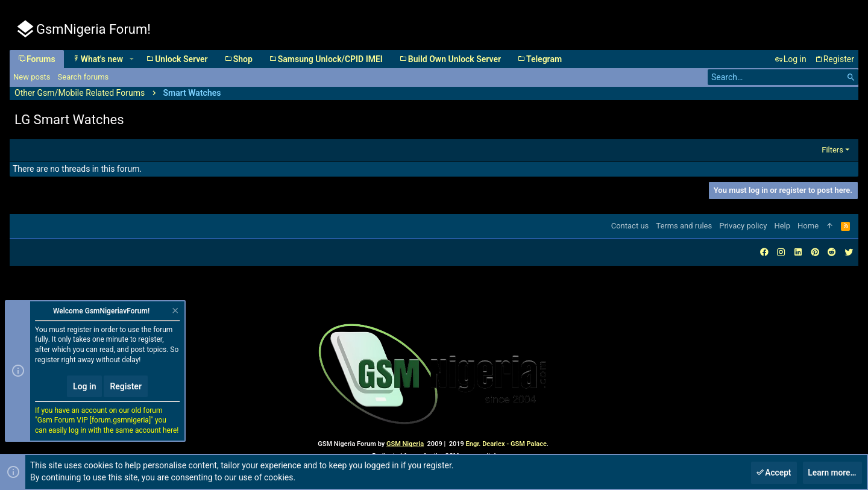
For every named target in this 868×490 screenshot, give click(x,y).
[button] (131, 59)
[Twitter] (849, 252)
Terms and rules (684, 226)
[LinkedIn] (798, 252)
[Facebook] (764, 252)
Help (782, 226)
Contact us (630, 226)
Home (808, 226)
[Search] (783, 77)
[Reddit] (832, 252)
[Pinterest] (815, 252)
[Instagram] (781, 252)
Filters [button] (832, 150)
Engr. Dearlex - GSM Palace (505, 444)
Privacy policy (743, 226)
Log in (84, 386)
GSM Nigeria (405, 444)
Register (126, 386)
